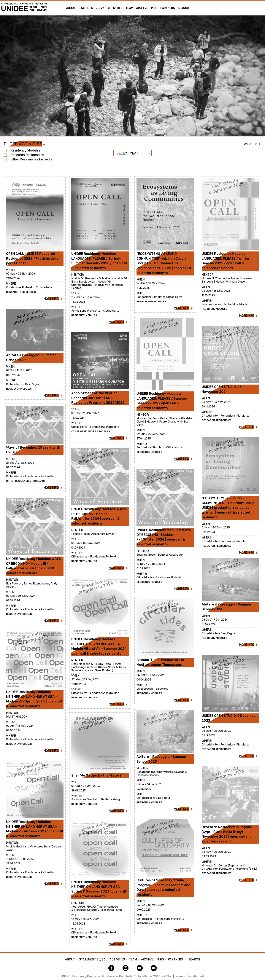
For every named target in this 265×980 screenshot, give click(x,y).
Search (183, 8)
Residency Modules (22, 150)
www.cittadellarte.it (190, 976)
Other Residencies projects (28, 159)
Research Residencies (24, 155)
